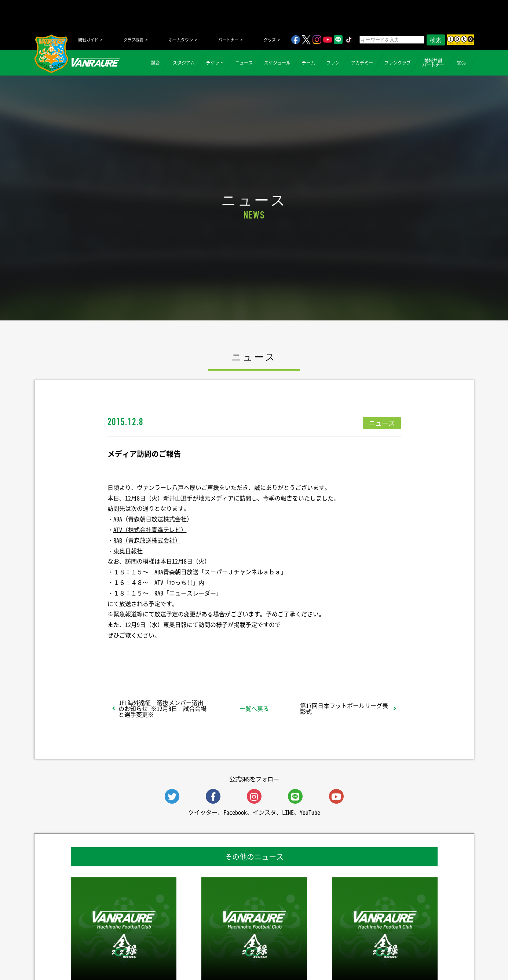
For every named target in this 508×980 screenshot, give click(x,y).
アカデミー (362, 63)
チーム (308, 63)
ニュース (244, 63)
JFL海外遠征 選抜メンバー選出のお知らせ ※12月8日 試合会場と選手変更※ (162, 708)
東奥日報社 (128, 551)
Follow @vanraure (328, 654)
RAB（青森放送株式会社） (147, 540)
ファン (333, 63)
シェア (165, 654)
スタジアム (184, 63)
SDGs (461, 63)
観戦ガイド (88, 40)
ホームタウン (181, 40)
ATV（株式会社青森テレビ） (150, 529)
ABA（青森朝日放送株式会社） (153, 519)
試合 (156, 63)
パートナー (228, 40)
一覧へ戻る (254, 708)
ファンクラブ (398, 63)
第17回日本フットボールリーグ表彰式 (344, 708)
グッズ (270, 40)
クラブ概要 (133, 40)
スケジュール (277, 63)
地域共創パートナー (433, 63)
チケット (215, 63)
